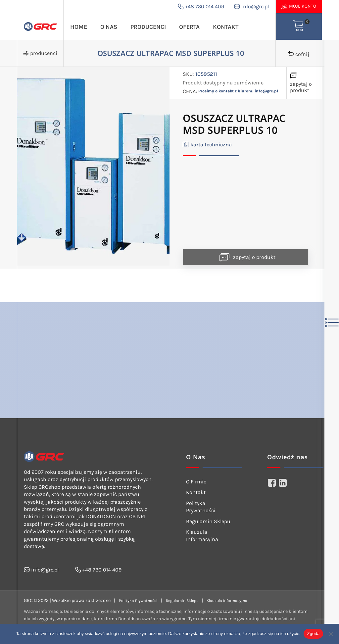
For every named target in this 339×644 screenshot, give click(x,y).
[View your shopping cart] (299, 26)
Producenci (148, 27)
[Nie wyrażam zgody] (331, 634)
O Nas (109, 27)
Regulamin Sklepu (208, 521)
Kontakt (226, 27)
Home (79, 27)
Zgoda (313, 634)
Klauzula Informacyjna (202, 536)
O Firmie (196, 482)
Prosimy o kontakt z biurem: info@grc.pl (238, 91)
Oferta (189, 27)
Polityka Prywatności (201, 507)
